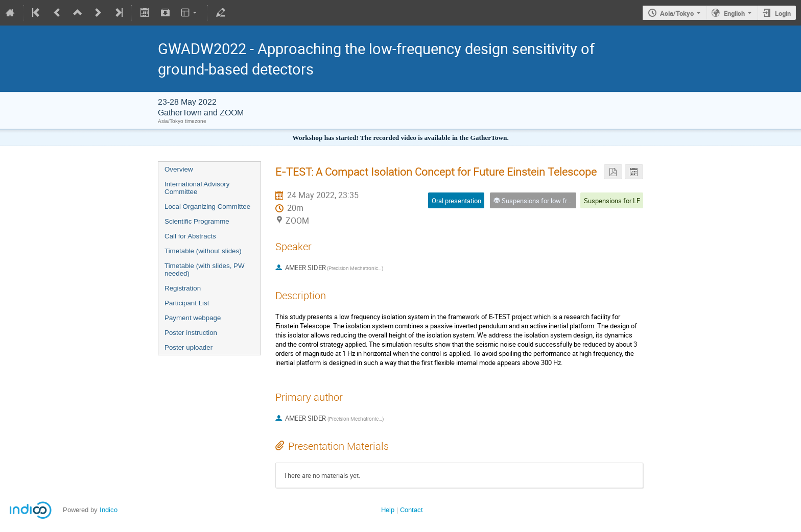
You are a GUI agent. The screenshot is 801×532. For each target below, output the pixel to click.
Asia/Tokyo (677, 13)
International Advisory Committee (197, 188)
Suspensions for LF (612, 201)
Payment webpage (193, 318)
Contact (411, 510)
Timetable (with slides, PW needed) (205, 270)
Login (783, 13)
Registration (183, 288)
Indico (109, 510)
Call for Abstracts (190, 236)
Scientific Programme (197, 221)
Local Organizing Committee (207, 207)
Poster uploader (189, 347)
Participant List (187, 303)
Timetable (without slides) (203, 251)
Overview (179, 169)
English (734, 13)
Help (388, 510)
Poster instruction (191, 333)
